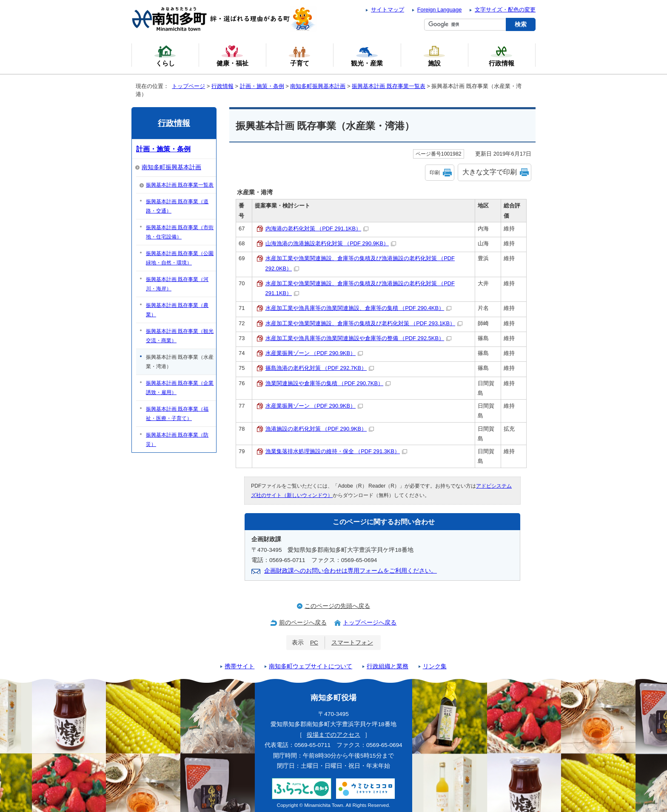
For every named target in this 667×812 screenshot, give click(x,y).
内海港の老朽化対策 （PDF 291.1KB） (317, 229)
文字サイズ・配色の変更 (505, 10)
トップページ (188, 86)
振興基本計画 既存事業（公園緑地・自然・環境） (180, 258)
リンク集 (435, 666)
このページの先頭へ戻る (337, 606)
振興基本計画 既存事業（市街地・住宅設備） (180, 232)
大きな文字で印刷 (490, 172)
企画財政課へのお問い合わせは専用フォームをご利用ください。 (351, 571)
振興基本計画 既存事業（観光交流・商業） (180, 336)
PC (314, 643)
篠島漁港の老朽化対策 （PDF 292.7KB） (320, 368)
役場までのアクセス (333, 735)
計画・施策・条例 (262, 86)
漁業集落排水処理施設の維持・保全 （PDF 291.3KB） (336, 451)
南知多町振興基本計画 (318, 86)
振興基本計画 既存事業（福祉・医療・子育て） (177, 414)
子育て (299, 56)
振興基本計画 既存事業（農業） (177, 310)
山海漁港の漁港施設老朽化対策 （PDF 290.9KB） (331, 243)
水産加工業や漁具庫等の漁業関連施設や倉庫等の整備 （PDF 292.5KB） (359, 338)
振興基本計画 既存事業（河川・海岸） (177, 284)
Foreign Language (440, 10)
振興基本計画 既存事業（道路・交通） (177, 206)
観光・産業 (367, 56)
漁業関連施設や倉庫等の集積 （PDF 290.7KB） (328, 383)
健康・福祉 (232, 56)
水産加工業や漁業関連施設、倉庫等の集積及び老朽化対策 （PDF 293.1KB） (364, 323)
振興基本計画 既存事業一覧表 (389, 86)
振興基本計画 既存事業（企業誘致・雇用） (180, 388)
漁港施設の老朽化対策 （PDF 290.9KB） (320, 429)
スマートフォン (352, 643)
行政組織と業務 (388, 666)
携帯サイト (239, 666)
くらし (165, 56)
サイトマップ (388, 10)
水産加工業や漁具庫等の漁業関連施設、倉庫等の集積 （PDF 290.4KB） (359, 308)
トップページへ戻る (370, 623)
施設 (434, 56)
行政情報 (222, 86)
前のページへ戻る (303, 623)
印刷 (435, 173)
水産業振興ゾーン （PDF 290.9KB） (314, 353)
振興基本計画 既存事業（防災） (177, 440)
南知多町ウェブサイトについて (311, 666)
